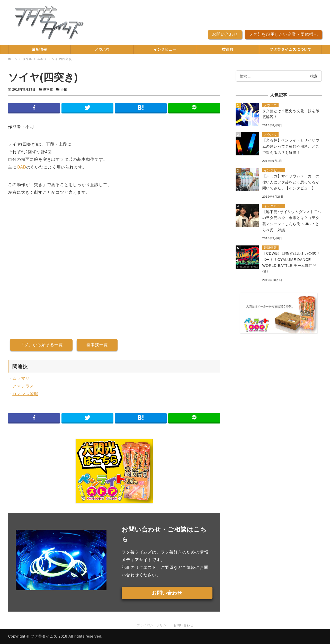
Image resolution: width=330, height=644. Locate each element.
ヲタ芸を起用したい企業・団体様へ (283, 34)
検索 (314, 76)
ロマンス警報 (25, 394)
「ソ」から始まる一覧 (41, 345)
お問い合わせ (225, 34)
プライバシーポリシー (153, 625)
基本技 (48, 90)
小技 (64, 90)
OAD (21, 167)
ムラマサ (21, 378)
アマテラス (23, 386)
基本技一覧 (97, 345)
